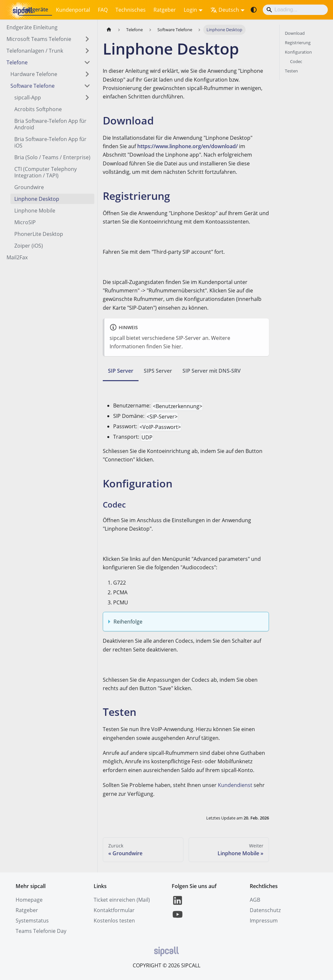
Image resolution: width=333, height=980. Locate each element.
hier (177, 346)
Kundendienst (235, 785)
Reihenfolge (128, 622)
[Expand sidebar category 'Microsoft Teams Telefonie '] (87, 39)
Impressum (264, 921)
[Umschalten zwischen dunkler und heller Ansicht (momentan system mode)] (254, 10)
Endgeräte (35, 9)
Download (295, 33)
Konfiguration (298, 52)
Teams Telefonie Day (41, 931)
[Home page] (109, 30)
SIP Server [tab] (121, 371)
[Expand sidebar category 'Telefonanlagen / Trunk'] (87, 51)
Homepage (29, 900)
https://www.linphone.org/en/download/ (187, 146)
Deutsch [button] (225, 10)
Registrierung (298, 43)
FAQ (103, 10)
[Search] (295, 10)
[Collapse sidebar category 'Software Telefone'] (87, 86)
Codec (296, 61)
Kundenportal (73, 10)
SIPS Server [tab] (158, 371)
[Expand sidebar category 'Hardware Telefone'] (87, 74)
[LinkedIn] (178, 904)
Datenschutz (265, 910)
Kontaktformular (114, 910)
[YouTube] (178, 918)
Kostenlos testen (114, 921)
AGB (255, 900)
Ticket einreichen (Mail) (122, 900)
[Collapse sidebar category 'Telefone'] (87, 62)
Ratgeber (165, 10)
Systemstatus (32, 921)
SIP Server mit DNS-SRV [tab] (212, 371)
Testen (291, 71)
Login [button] (190, 10)
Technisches (131, 10)
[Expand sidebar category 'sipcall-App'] (87, 97)
